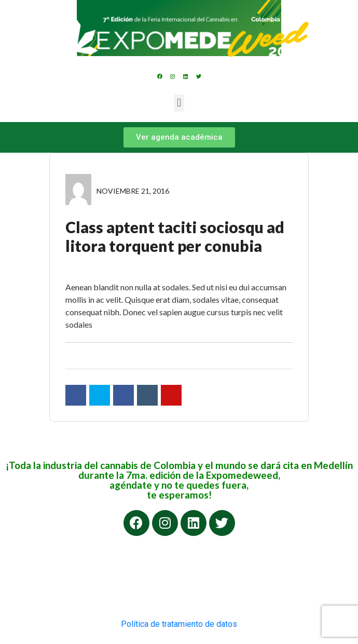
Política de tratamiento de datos (179, 624)
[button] (179, 103)
